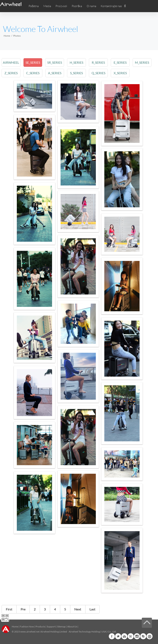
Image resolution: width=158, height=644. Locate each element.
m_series (144, 62)
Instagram (137, 636)
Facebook (112, 636)
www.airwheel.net (30, 632)
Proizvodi (61, 6)
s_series (77, 73)
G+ (131, 636)
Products (40, 627)
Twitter (118, 636)
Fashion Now (27, 627)
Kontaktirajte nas (111, 6)
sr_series (55, 62)
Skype (143, 636)
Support (51, 627)
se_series (33, 62)
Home (7, 36)
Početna (34, 6)
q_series (99, 73)
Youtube (124, 636)
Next (78, 609)
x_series (121, 73)
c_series (33, 73)
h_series (77, 62)
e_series (122, 62)
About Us (72, 627)
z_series (11, 73)
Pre (23, 609)
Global (149, 636)
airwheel (11, 62)
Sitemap (61, 627)
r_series (99, 62)
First (9, 609)
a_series (55, 73)
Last (92, 609)
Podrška (77, 6)
